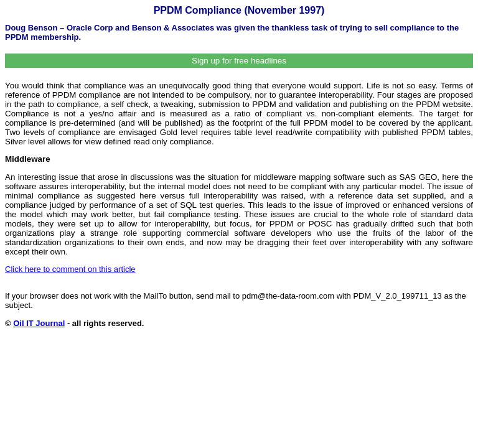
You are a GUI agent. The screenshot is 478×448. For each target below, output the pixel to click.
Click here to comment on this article (70, 269)
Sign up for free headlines (239, 61)
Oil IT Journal (39, 323)
